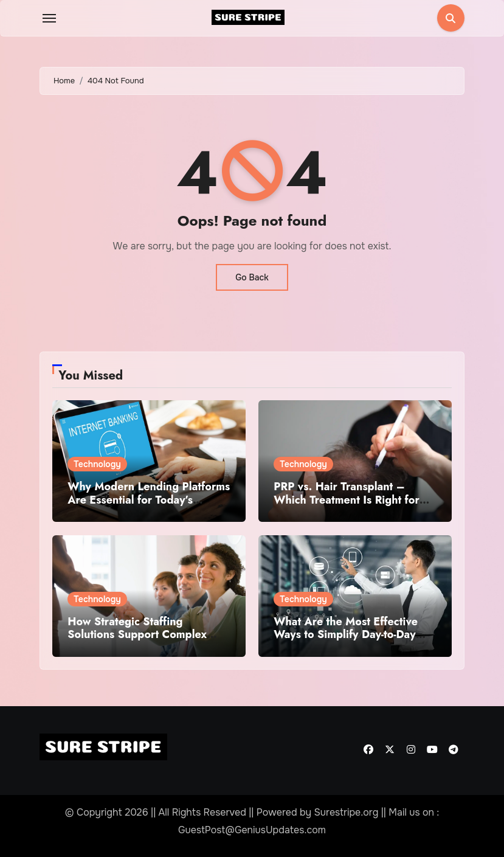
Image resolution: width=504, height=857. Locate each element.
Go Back (252, 277)
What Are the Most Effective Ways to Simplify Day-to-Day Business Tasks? (346, 635)
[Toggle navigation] (49, 18)
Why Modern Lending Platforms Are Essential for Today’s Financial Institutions (149, 500)
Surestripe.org (346, 812)
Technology (97, 464)
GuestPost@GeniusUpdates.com (252, 830)
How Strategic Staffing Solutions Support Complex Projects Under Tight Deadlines (147, 635)
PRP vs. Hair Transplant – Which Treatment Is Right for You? (347, 500)
